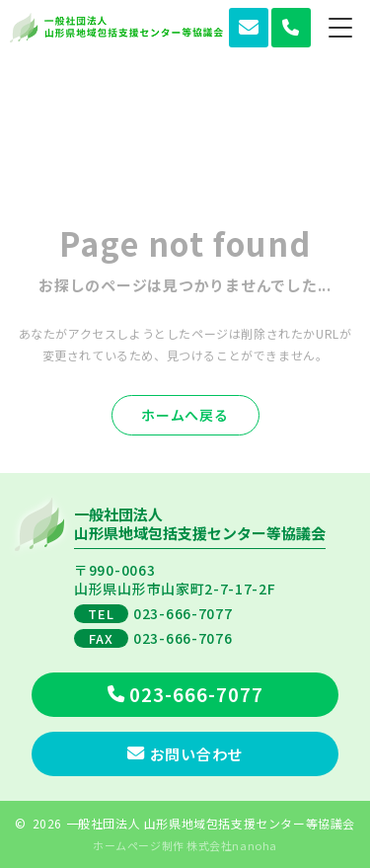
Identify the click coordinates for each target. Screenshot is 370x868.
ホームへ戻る (185, 415)
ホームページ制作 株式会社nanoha (185, 845)
